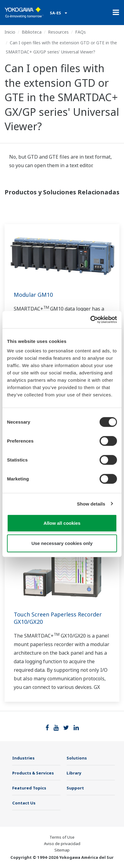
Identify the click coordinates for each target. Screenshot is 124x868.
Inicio (10, 32)
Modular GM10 (33, 295)
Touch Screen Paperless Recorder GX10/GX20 (58, 618)
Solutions (77, 758)
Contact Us (24, 803)
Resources (58, 32)
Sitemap (62, 850)
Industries (23, 758)
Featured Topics (29, 788)
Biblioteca (32, 32)
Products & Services (33, 773)
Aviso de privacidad (62, 844)
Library (74, 773)
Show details (91, 504)
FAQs (80, 32)
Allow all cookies (62, 523)
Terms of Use (62, 837)
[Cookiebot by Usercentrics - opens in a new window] (90, 320)
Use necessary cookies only (62, 543)
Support (75, 788)
